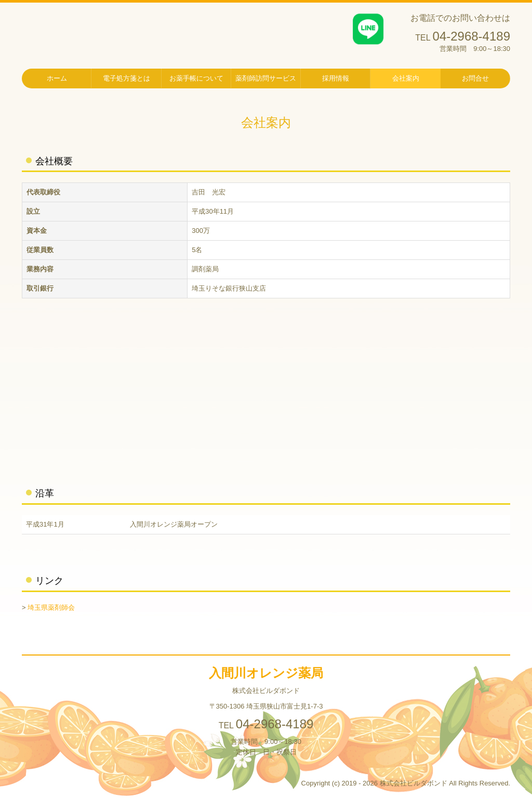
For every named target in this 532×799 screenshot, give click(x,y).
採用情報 (336, 78)
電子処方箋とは (127, 78)
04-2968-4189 (471, 36)
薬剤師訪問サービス (266, 78)
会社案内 (406, 78)
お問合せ (475, 78)
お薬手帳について (196, 78)
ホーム (57, 78)
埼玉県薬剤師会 (51, 607)
